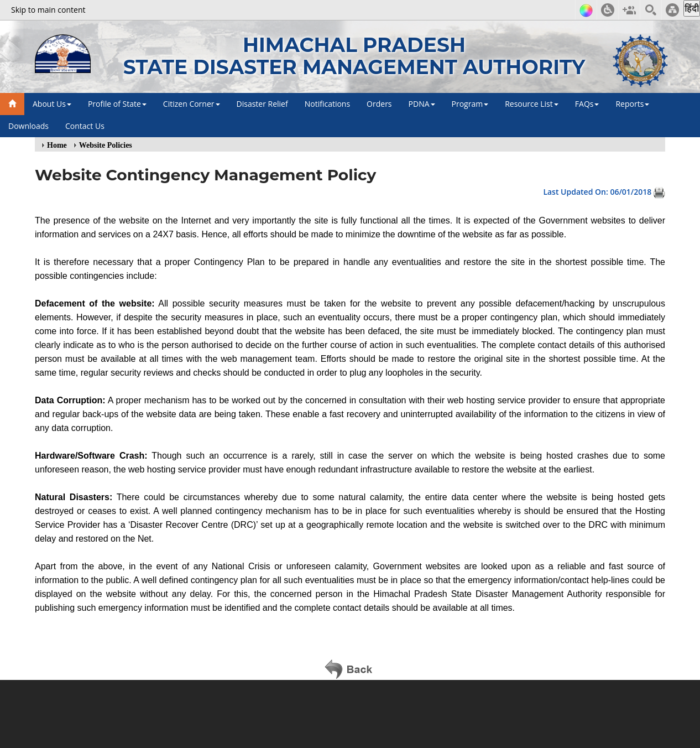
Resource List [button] (532, 104)
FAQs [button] (587, 104)
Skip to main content (48, 10)
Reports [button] (632, 104)
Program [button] (470, 104)
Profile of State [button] (117, 104)
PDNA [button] (422, 104)
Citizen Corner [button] (192, 104)
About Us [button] (52, 104)
